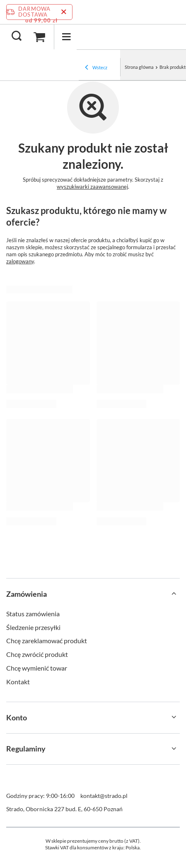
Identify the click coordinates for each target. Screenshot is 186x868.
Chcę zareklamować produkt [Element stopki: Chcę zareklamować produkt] (47, 641)
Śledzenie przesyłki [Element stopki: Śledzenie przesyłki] (33, 627)
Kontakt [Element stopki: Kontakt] (18, 682)
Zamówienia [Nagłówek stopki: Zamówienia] (27, 594)
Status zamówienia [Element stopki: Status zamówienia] (33, 614)
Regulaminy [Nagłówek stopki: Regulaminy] (26, 749)
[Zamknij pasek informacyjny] (64, 12)
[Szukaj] (17, 36)
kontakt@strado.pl (104, 796)
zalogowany (20, 261)
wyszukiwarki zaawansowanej (92, 187)
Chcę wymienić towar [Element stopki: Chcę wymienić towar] (37, 668)
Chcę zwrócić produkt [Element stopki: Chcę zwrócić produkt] (37, 654)
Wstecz (96, 68)
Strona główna (139, 67)
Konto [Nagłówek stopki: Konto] (17, 717)
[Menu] (66, 37)
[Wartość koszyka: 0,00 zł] (39, 37)
